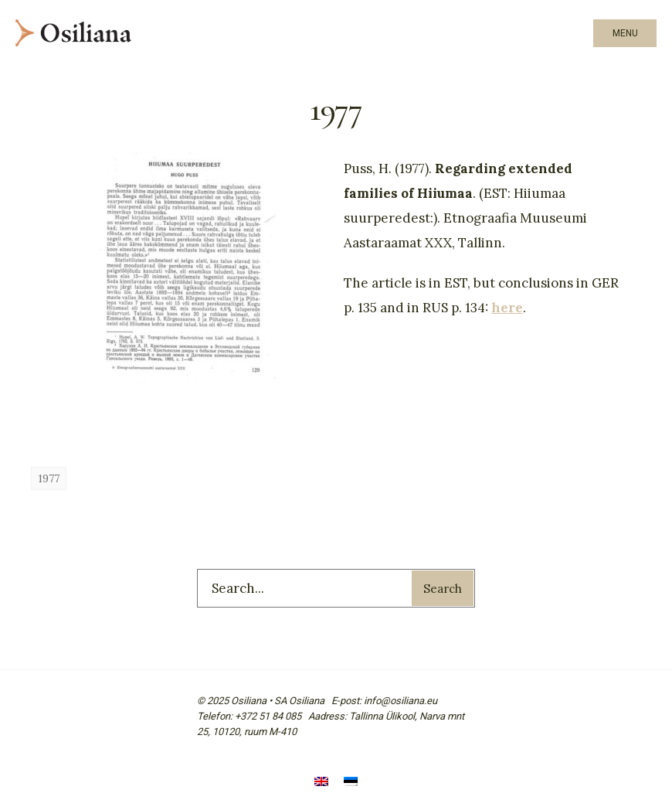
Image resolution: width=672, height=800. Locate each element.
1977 (49, 478)
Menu (625, 33)
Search (443, 589)
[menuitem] (321, 783)
